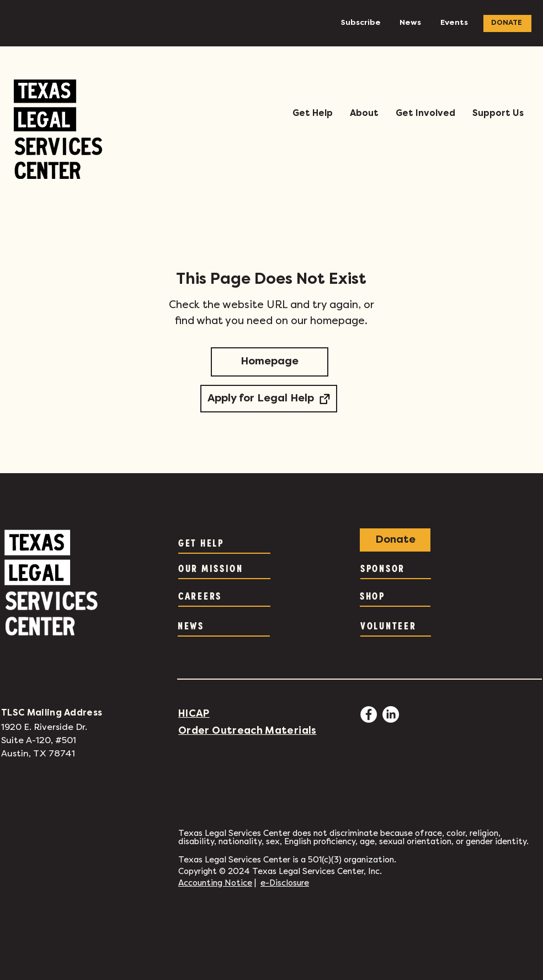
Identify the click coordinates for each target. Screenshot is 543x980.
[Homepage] (270, 362)
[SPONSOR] (396, 568)
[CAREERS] (224, 596)
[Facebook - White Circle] (369, 714)
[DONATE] (507, 23)
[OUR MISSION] (224, 568)
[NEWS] (224, 626)
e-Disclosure (285, 883)
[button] (312, 114)
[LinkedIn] (391, 714)
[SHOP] (395, 596)
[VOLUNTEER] (396, 626)
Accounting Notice (215, 883)
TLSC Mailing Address (52, 713)
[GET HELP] (224, 543)
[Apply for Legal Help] (269, 399)
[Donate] (395, 540)
